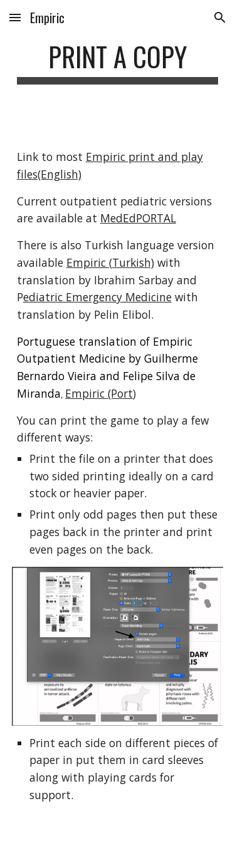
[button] (15, 17)
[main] (118, 62)
